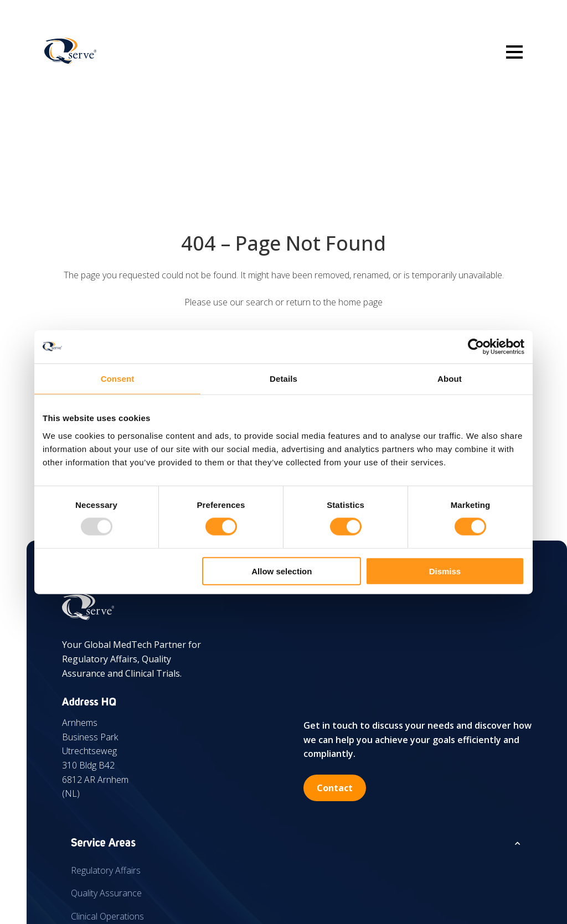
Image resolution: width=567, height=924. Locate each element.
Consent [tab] (118, 379)
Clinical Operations (107, 916)
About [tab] (450, 379)
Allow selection (282, 571)
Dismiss (445, 571)
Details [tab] (283, 379)
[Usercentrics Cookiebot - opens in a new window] (476, 347)
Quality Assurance (106, 893)
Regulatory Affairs (106, 870)
